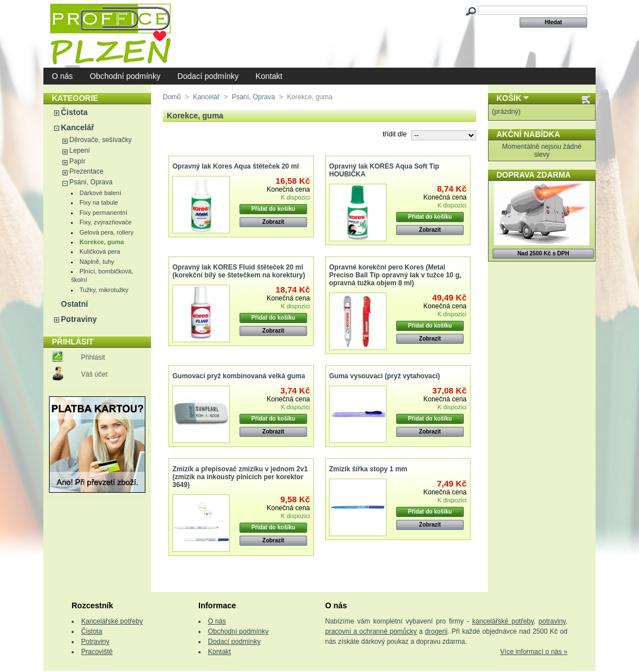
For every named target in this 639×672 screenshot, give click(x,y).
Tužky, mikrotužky (104, 290)
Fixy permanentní (103, 213)
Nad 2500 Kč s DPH (543, 253)
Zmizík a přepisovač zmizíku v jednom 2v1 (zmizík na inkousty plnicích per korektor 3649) (240, 477)
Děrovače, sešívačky (101, 140)
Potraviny (79, 319)
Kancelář (77, 127)
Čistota (74, 112)
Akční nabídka (528, 134)
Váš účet (94, 374)
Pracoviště (97, 652)
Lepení (80, 151)
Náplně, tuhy (97, 262)
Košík (509, 98)
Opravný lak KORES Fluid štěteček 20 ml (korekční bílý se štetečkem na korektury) (239, 271)
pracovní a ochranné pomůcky (371, 631)
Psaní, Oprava (91, 182)
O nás (62, 76)
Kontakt (269, 76)
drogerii (436, 631)
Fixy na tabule (99, 202)
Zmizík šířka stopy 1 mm (368, 469)
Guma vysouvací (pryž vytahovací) (385, 376)
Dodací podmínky (208, 76)
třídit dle (395, 134)
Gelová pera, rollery (106, 232)
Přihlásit (93, 357)
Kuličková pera (100, 251)
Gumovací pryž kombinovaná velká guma (239, 376)
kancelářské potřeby (503, 621)
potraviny (552, 621)
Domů (172, 97)
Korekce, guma (102, 242)
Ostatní (74, 304)
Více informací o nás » (534, 652)
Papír (77, 161)
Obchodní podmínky (125, 76)
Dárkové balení (100, 193)
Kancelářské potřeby (112, 621)
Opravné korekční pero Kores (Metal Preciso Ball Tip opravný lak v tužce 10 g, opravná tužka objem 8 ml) (395, 275)
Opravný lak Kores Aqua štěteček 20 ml (236, 166)
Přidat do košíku (273, 209)
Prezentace (86, 171)
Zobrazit (274, 222)
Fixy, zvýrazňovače (106, 222)
